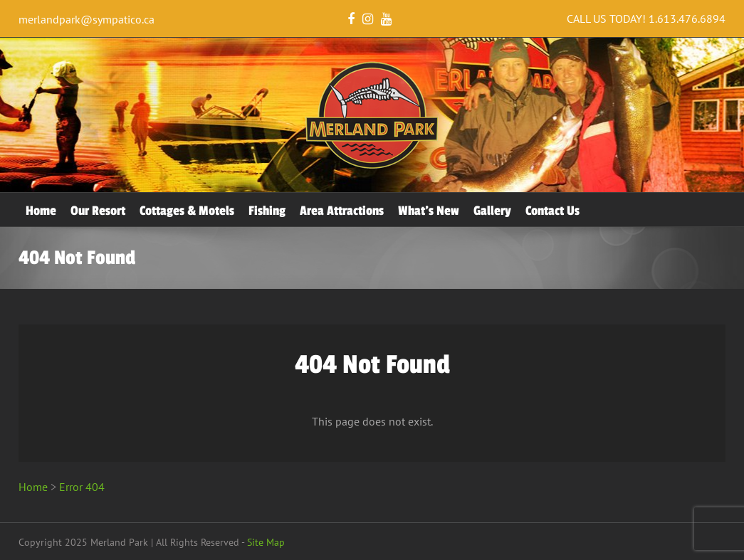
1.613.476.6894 (687, 19)
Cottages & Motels (187, 211)
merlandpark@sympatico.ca (87, 19)
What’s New (429, 211)
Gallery (492, 211)
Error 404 (82, 487)
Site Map (266, 542)
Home (41, 211)
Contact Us (552, 211)
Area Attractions (342, 211)
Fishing (267, 211)
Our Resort (98, 211)
